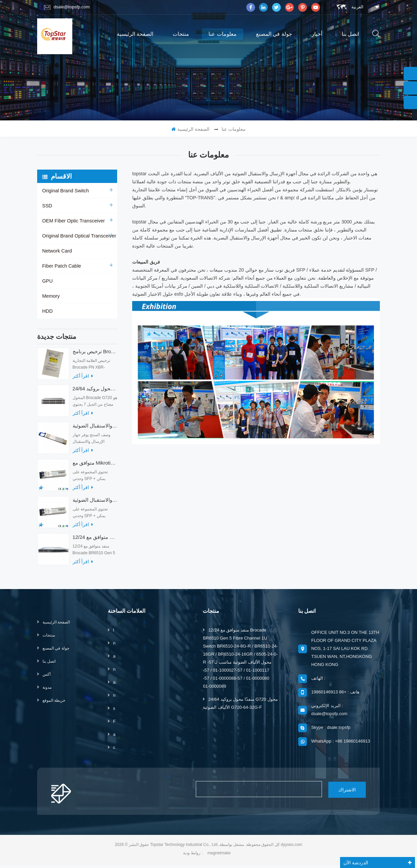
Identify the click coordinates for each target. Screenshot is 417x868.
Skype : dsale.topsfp (331, 731)
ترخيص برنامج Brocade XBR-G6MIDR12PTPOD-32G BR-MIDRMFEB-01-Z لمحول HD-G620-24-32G (95, 355)
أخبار (317, 34)
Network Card (57, 251)
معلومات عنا (222, 34)
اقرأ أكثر (83, 379)
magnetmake (219, 856)
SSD (47, 206)
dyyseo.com (291, 847)
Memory (51, 296)
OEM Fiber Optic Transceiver (72, 221)
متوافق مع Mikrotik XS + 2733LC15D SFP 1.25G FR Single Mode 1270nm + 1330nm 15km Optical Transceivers (95, 466)
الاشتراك (336, 792)
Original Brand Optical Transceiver (78, 236)
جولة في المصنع (274, 34)
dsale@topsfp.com (67, 7)
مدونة (47, 691)
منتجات (181, 34)
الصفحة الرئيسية (135, 34)
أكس (47, 678)
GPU (47, 281)
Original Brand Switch (65, 191)
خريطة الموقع (54, 704)
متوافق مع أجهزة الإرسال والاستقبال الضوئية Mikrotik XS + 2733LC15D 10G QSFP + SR (95, 503)
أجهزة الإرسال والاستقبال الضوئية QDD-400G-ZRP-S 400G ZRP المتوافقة (95, 429)
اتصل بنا (350, 34)
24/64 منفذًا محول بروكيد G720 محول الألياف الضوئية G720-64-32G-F (95, 392)
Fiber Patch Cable (61, 266)
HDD (47, 311)
